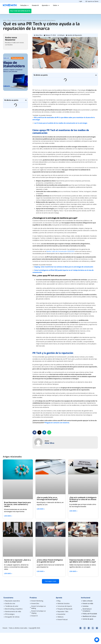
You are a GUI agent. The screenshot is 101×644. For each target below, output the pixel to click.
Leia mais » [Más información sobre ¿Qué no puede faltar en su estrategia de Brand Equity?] (41, 509)
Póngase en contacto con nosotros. (57, 423)
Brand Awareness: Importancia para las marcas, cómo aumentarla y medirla (17, 504)
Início (5, 20)
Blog (9, 20)
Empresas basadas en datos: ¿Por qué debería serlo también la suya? (83, 561)
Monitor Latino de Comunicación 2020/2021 (60, 251)
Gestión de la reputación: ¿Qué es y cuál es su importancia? (17, 561)
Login (81, 1)
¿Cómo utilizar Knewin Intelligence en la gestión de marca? (50, 561)
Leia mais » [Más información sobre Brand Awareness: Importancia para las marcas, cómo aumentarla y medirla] (8, 516)
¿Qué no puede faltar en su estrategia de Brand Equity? (47, 498)
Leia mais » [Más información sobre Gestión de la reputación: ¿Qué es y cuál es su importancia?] (8, 574)
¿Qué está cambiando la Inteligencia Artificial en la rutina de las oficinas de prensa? (83, 499)
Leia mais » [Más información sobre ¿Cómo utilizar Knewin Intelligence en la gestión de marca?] (41, 571)
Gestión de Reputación (75, 35)
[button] (25, 5)
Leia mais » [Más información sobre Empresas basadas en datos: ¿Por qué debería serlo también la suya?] (73, 571)
